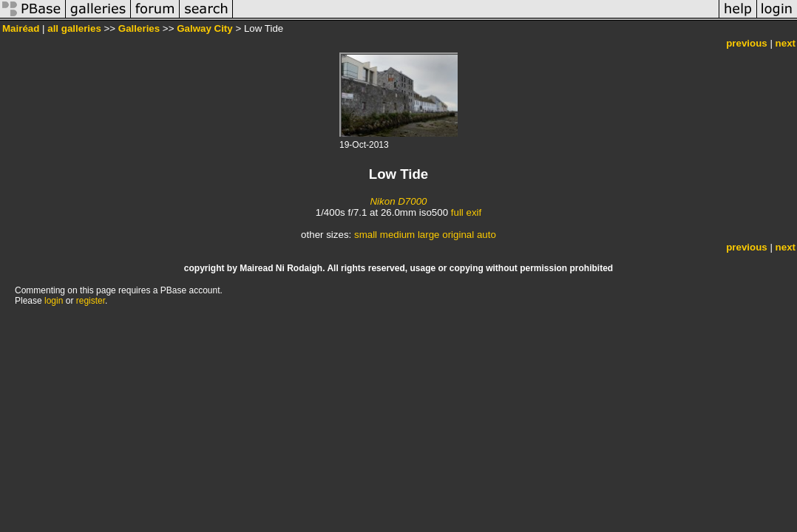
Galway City (205, 28)
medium (397, 235)
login (54, 301)
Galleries (139, 28)
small (366, 235)
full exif (466, 212)
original (458, 235)
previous (747, 43)
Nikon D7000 (398, 201)
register (91, 301)
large (429, 235)
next (786, 43)
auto (486, 235)
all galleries (74, 28)
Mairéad (21, 28)
